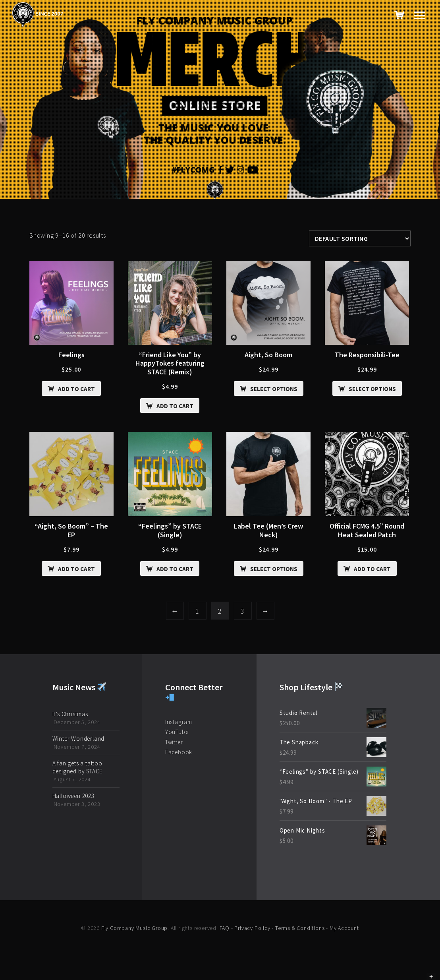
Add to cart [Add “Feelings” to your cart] (76, 389)
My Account (344, 928)
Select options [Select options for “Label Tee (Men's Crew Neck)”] (274, 569)
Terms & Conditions (300, 928)
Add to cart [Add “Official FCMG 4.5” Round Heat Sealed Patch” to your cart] (372, 569)
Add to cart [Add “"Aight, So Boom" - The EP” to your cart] (76, 569)
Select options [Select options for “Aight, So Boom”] (274, 389)
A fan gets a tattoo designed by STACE (78, 767)
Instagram (179, 722)
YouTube (177, 732)
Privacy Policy (252, 928)
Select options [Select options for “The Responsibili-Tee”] (372, 389)
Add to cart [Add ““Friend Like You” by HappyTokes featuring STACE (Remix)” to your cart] (175, 406)
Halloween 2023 (73, 796)
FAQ (225, 928)
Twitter (174, 742)
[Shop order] (360, 238)
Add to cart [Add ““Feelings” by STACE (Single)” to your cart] (175, 569)
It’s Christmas (70, 714)
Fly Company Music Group (134, 928)
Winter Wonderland (79, 739)
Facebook (179, 752)
